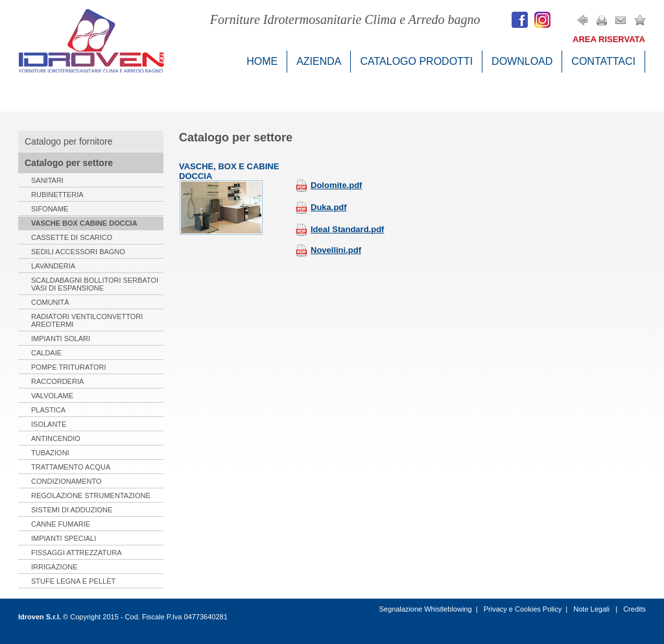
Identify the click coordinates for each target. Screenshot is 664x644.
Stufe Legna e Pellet (73, 581)
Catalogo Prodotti (416, 61)
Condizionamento (66, 481)
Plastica (48, 410)
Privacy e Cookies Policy (523, 609)
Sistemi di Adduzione (72, 510)
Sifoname (50, 209)
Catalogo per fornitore (68, 141)
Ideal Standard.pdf (340, 229)
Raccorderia (57, 381)
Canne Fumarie (61, 524)
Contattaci (603, 61)
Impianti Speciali (64, 538)
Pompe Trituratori (69, 367)
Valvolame (52, 396)
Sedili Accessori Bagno (78, 252)
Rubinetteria (57, 195)
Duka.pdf (321, 207)
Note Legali (592, 609)
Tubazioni (50, 453)
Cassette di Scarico (72, 237)
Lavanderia (53, 266)
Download (522, 61)
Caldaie (46, 353)
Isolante (49, 424)
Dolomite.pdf (329, 185)
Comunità (50, 302)
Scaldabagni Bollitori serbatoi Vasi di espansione (95, 284)
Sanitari (47, 180)
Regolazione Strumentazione (91, 495)
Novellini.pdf (328, 250)
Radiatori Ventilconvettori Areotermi (87, 320)
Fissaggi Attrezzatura (77, 553)
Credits (634, 609)
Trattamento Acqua (71, 467)
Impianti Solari (61, 339)
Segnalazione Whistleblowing (425, 609)
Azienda (319, 61)
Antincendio (56, 438)
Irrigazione (54, 567)
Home (262, 61)
